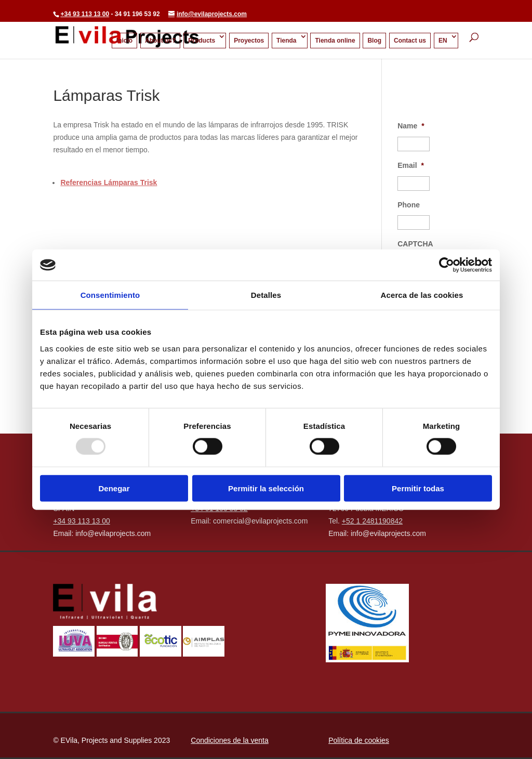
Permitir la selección (266, 488)
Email (411, 165)
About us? (160, 41)
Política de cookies (359, 740)
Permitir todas (418, 488)
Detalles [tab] (266, 295)
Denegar (114, 488)
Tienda (286, 41)
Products (202, 41)
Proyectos (249, 41)
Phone (409, 205)
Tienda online (335, 41)
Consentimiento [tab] (110, 295)
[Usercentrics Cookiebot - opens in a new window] (447, 265)
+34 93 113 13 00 (85, 14)
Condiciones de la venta (229, 740)
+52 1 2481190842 (372, 521)
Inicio (124, 41)
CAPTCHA (415, 244)
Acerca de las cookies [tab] (422, 295)
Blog (374, 41)
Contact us (410, 41)
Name (411, 126)
